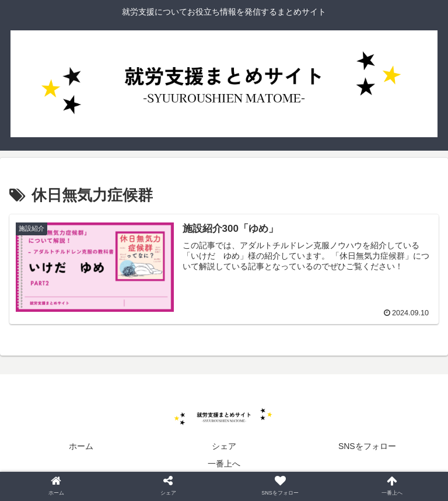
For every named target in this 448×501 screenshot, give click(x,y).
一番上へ (224, 464)
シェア (224, 446)
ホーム (81, 446)
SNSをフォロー (367, 446)
